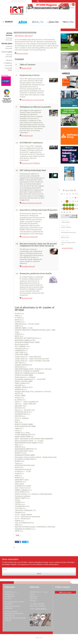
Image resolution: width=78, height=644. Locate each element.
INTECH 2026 (65, 237)
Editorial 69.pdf (22, 53)
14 (64, 205)
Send (39, 574)
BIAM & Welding (66, 227)
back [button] (18, 535)
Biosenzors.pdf (27, 298)
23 (70, 209)
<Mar (64, 190)
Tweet (24, 542)
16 (70, 205)
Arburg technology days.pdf (32, 203)
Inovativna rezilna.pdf (30, 237)
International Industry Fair (69, 232)
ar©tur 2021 (39, 638)
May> (75, 190)
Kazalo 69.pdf (27, 68)
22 (67, 209)
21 (64, 209)
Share (17, 542)
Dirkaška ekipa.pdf (28, 266)
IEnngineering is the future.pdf (33, 100)
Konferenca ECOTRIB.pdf (31, 163)
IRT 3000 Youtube (66, 592)
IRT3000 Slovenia (24, 33)
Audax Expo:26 (66, 222)
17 (73, 205)
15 (67, 205)
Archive (32, 33)
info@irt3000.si (41, 609)
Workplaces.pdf (27, 136)
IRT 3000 (17, 10)
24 (73, 209)
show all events (67, 248)
